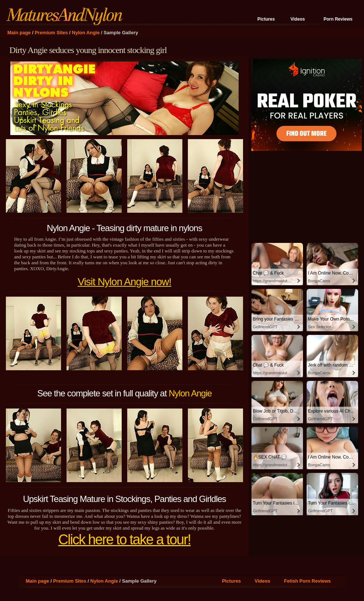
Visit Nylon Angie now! (124, 282)
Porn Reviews (338, 19)
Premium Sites (51, 33)
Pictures (266, 19)
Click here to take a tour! (125, 540)
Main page (19, 33)
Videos (298, 19)
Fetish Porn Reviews (307, 581)
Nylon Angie (86, 33)
